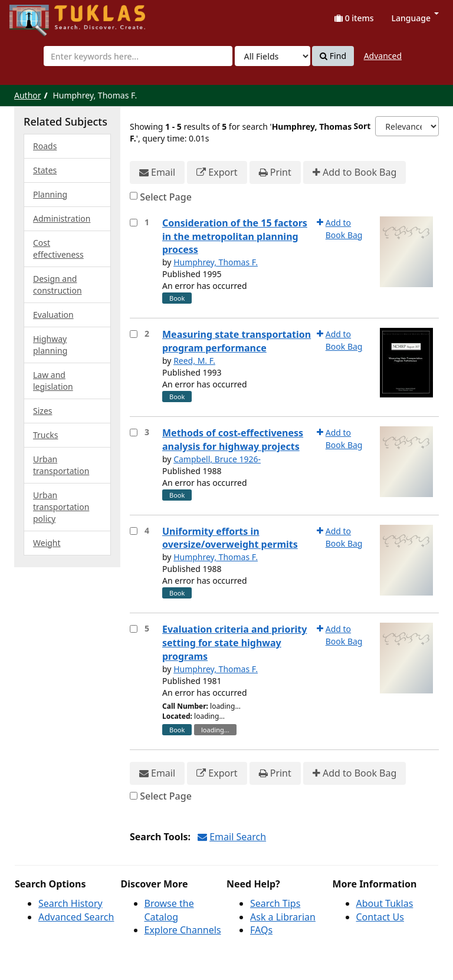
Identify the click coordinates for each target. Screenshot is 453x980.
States (45, 170)
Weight (47, 543)
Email (157, 172)
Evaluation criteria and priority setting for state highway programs (234, 643)
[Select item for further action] (134, 223)
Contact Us (380, 917)
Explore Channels (183, 930)
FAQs (261, 930)
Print (275, 172)
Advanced (383, 56)
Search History (70, 903)
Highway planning (50, 345)
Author (28, 95)
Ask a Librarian (283, 917)
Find (333, 56)
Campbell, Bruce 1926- (217, 459)
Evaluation (53, 315)
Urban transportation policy (61, 507)
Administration (62, 218)
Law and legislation (53, 381)
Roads (45, 146)
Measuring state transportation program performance (237, 341)
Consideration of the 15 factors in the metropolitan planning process (235, 236)
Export (217, 172)
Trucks (45, 435)
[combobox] (138, 56)
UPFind (38, 15)
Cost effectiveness (58, 249)
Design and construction (58, 285)
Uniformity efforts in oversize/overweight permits (230, 538)
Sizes (42, 411)
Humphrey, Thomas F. (216, 262)
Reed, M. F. (194, 361)
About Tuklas (385, 903)
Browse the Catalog (169, 910)
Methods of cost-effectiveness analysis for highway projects (233, 440)
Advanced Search (76, 917)
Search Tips (275, 903)
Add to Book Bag (354, 172)
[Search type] (273, 56)
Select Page (166, 197)
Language (415, 18)
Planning (50, 194)
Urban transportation (61, 465)
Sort (362, 126)
